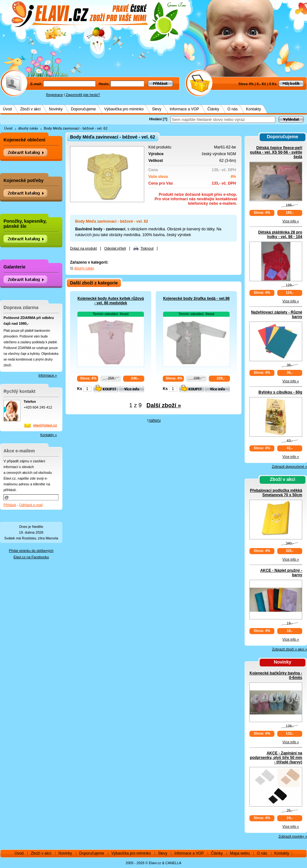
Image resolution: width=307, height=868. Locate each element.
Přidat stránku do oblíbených (31, 551)
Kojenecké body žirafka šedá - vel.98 (196, 299)
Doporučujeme (83, 109)
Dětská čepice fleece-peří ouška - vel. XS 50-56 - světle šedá (276, 152)
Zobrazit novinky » (293, 836)
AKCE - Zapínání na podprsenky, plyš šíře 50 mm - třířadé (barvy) (276, 758)
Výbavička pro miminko (124, 109)
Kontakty (253, 109)
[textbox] (223, 119)
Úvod (7, 109)
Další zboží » (164, 405)
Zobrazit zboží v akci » (290, 649)
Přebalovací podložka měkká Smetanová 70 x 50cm (276, 493)
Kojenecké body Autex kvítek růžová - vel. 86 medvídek (111, 301)
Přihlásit (10, 505)
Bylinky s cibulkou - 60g (280, 392)
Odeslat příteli (115, 248)
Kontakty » (49, 435)
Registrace (55, 95)
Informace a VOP (185, 109)
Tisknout (147, 248)
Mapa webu (240, 853)
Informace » (48, 375)
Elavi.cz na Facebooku (31, 557)
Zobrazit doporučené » (289, 466)
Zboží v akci (30, 109)
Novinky (56, 109)
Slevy (157, 109)
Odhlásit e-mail (31, 505)
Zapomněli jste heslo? (83, 95)
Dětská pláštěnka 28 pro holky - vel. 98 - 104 (280, 235)
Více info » (291, 221)
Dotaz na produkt (83, 248)
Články (213, 109)
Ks (79, 389)
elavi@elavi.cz (45, 425)
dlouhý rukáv (28, 128)
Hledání (155, 119)
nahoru (155, 420)
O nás (232, 109)
